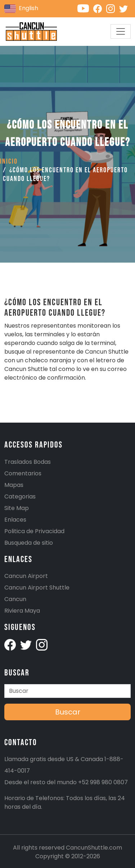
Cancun (15, 599)
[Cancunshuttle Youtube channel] (85, 8)
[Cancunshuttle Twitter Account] (27, 644)
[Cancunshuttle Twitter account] (125, 8)
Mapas (14, 485)
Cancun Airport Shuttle (37, 588)
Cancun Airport (26, 576)
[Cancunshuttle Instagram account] (113, 8)
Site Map (17, 508)
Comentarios (23, 473)
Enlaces (15, 520)
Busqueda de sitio (29, 543)
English (21, 9)
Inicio (9, 161)
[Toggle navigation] (121, 31)
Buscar (68, 712)
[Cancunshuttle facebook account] (11, 644)
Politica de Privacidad (34, 531)
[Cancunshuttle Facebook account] (100, 8)
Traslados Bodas (28, 462)
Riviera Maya (22, 611)
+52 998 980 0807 (103, 782)
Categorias (20, 496)
